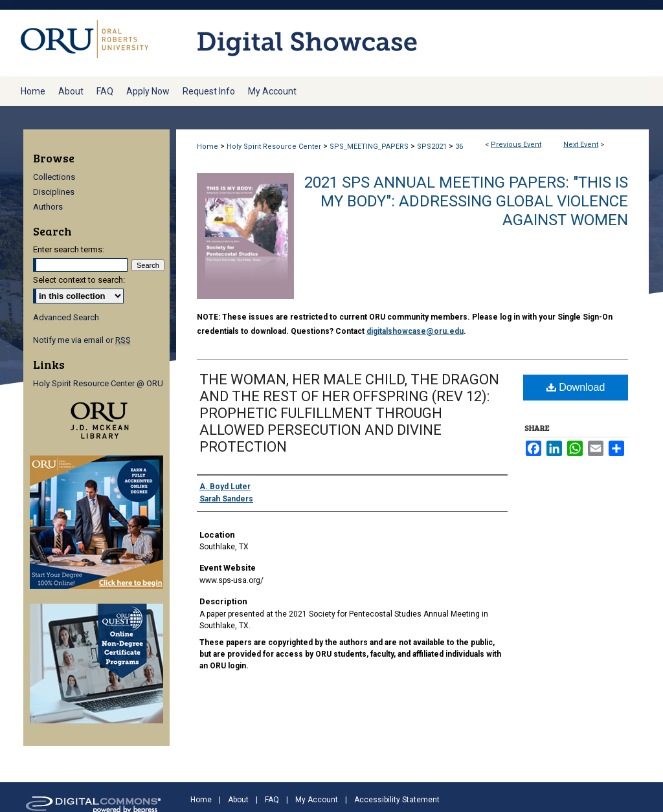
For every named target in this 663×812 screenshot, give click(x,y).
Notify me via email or (82, 340)
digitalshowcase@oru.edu (415, 331)
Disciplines (54, 192)
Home (208, 147)
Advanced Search (66, 317)
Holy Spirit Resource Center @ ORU (98, 383)
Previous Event (516, 145)
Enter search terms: (69, 249)
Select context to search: (79, 280)
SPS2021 (433, 147)
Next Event (581, 145)
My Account (317, 800)
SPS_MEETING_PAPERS (370, 147)
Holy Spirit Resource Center (275, 147)
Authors (48, 207)
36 (459, 147)
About (238, 800)
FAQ (272, 800)
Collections (54, 177)
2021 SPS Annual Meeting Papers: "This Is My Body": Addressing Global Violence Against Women (466, 201)
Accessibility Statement (397, 800)
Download (576, 387)
